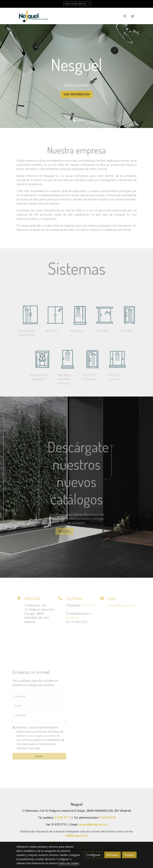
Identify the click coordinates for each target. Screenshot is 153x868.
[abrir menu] (132, 16)
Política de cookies (69, 863)
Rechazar (113, 855)
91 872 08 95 (107, 818)
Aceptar (129, 855)
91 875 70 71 (63, 818)
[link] (33, 16)
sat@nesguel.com (76, 836)
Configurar (94, 855)
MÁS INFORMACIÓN (77, 94)
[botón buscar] (125, 16)
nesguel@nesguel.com (93, 824)
